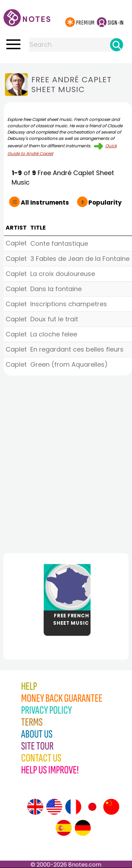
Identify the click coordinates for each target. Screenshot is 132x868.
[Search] (117, 45)
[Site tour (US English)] (54, 807)
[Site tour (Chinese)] (111, 807)
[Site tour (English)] (35, 807)
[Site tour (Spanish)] (64, 828)
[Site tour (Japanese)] (92, 807)
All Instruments (37, 202)
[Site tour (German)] (83, 828)
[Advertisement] (66, 462)
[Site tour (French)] (73, 807)
